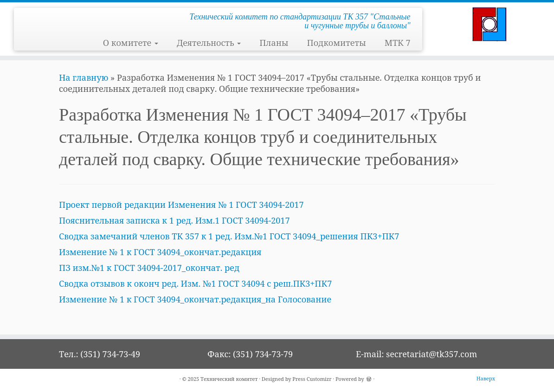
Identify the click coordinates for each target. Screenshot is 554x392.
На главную (84, 77)
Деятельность (209, 43)
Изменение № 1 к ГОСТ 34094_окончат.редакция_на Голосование (195, 299)
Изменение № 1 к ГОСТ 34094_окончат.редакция (160, 252)
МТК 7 (398, 43)
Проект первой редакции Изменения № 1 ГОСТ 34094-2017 (181, 205)
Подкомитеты (336, 43)
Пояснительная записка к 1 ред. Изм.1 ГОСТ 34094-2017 (174, 220)
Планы (274, 43)
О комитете (131, 43)
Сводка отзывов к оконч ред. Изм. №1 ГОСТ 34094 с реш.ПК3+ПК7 (195, 283)
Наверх (486, 378)
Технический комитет (229, 379)
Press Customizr (312, 379)
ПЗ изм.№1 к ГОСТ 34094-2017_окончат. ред (149, 268)
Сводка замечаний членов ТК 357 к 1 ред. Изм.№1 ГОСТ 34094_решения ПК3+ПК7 (229, 236)
